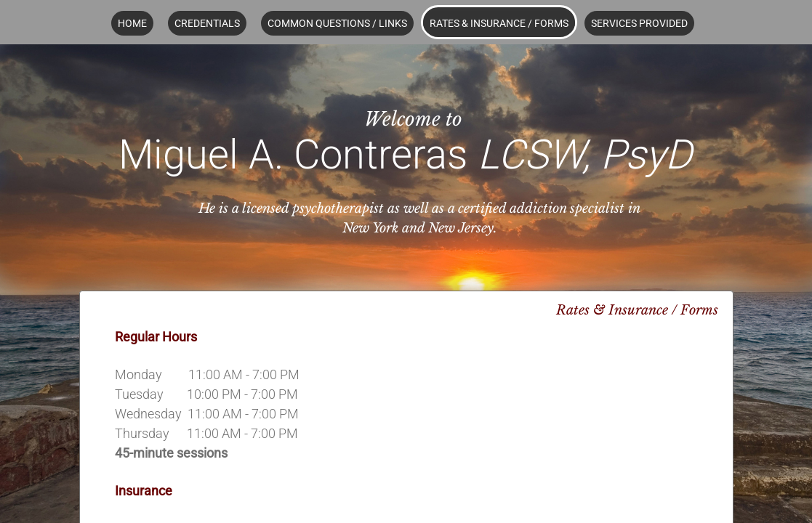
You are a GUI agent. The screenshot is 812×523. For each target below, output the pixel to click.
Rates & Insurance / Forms (499, 23)
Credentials (207, 23)
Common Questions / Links (337, 23)
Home (132, 23)
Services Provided (639, 23)
